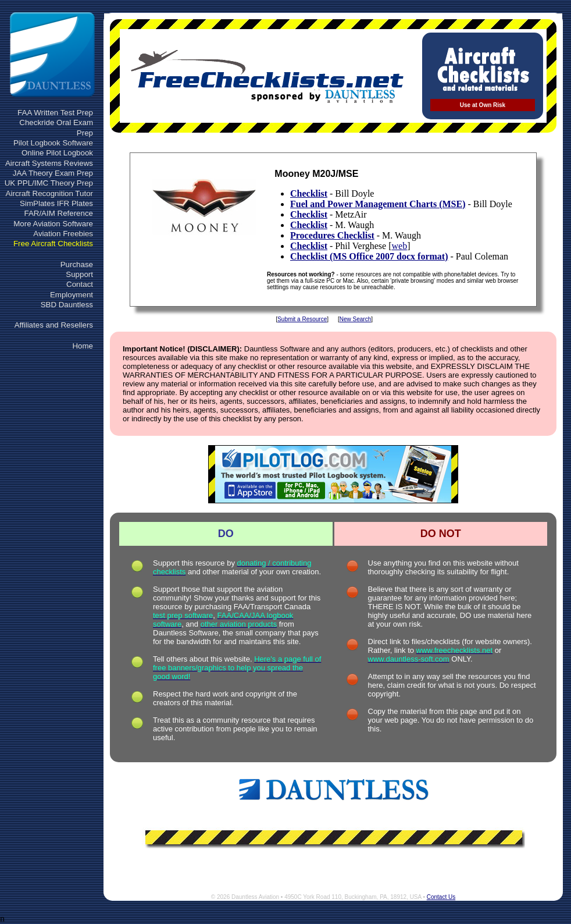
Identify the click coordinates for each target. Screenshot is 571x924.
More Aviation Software (53, 224)
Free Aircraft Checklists (53, 244)
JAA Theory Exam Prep (53, 173)
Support (79, 274)
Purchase (77, 264)
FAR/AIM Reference (58, 213)
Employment (72, 295)
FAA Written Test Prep (55, 113)
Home (83, 346)
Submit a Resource (302, 319)
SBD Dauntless (67, 305)
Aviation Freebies (63, 234)
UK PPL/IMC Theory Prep (49, 183)
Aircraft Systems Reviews (49, 163)
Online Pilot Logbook (57, 153)
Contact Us (441, 897)
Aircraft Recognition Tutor (49, 193)
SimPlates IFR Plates (56, 203)
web (400, 246)
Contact (80, 284)
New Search (355, 319)
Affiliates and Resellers (54, 325)
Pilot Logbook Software (53, 143)
